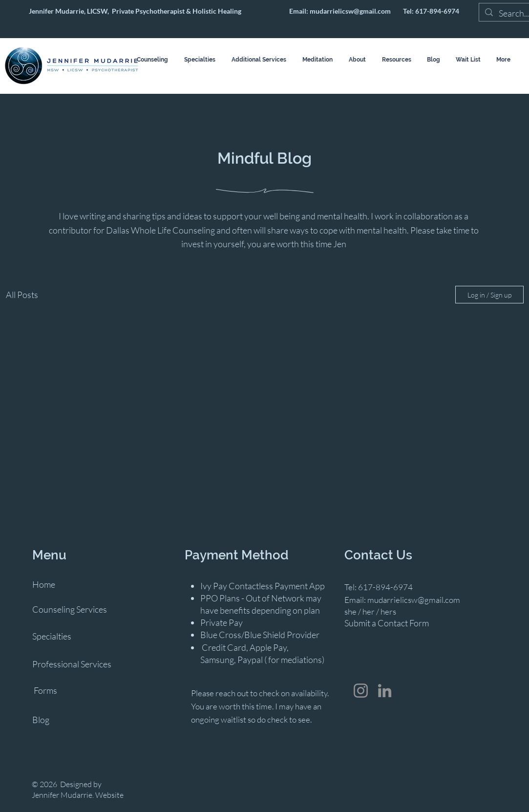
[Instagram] (361, 691)
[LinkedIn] (385, 691)
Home (44, 584)
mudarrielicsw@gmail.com (350, 11)
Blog (41, 720)
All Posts (22, 295)
